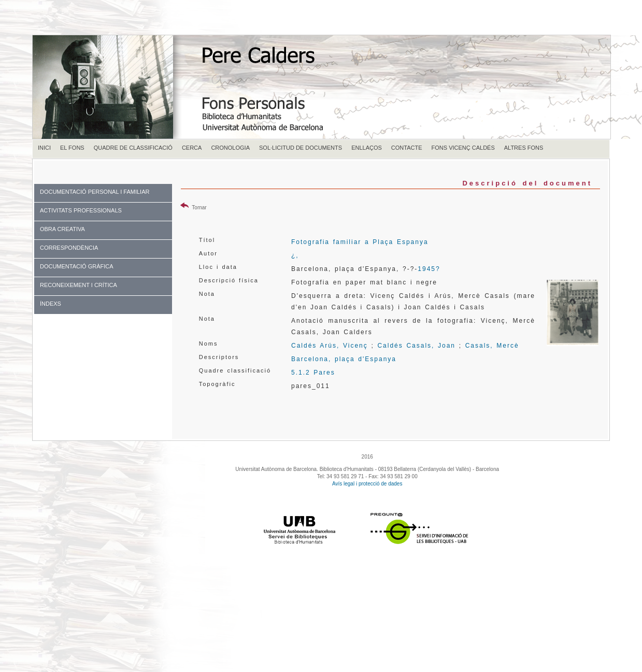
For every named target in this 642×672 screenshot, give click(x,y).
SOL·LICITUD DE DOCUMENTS (301, 148)
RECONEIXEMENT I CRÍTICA (79, 285)
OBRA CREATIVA (62, 229)
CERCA (192, 148)
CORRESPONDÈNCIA (69, 248)
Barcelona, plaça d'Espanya (344, 359)
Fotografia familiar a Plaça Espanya (360, 242)
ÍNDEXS (51, 304)
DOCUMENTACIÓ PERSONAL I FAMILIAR (95, 192)
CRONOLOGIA (230, 148)
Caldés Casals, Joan (416, 346)
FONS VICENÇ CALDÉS (463, 148)
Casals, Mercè (492, 346)
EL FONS (72, 148)
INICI (44, 148)
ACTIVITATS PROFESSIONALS (81, 210)
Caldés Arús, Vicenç (330, 346)
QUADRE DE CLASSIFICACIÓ (133, 148)
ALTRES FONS (524, 148)
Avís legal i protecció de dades (367, 484)
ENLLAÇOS (367, 148)
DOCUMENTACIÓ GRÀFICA (77, 266)
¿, (295, 255)
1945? (429, 269)
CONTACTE (407, 148)
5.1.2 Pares (313, 373)
